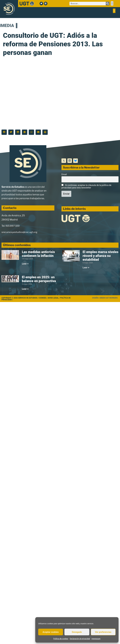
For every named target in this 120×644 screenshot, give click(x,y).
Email (64, 174)
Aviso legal (53, 298)
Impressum (96, 639)
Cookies (43, 298)
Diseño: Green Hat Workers (105, 298)
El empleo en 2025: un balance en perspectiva (39, 279)
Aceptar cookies (51, 632)
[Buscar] (108, 4)
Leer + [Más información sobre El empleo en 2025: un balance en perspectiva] (25, 289)
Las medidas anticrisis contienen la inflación (38, 254)
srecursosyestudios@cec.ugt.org (19, 232)
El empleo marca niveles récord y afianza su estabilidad (101, 256)
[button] (112, 3)
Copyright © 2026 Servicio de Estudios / (20, 298)
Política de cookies (61, 639)
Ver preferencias (103, 632)
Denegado (77, 632)
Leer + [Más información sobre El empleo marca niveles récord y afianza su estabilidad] (86, 268)
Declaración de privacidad (80, 639)
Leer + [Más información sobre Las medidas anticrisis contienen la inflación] (25, 264)
